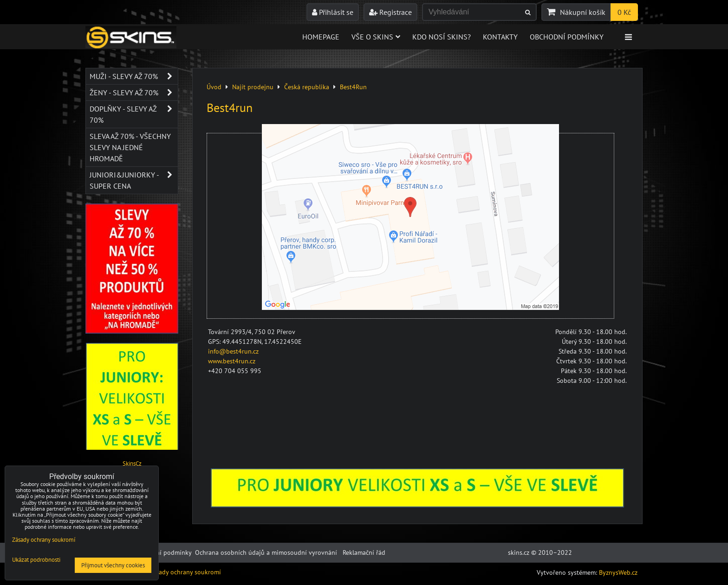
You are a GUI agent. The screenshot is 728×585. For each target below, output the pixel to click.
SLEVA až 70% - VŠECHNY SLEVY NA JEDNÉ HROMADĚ (130, 147)
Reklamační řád (364, 552)
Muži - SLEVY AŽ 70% (134, 76)
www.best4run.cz (232, 361)
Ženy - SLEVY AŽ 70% (134, 92)
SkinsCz (132, 463)
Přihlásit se (333, 12)
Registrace (390, 12)
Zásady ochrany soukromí (185, 572)
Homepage (321, 37)
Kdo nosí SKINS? (442, 37)
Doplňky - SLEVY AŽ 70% (134, 114)
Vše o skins (376, 37)
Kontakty (500, 37)
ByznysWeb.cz (618, 572)
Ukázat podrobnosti (36, 560)
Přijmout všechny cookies (113, 565)
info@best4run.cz (233, 351)
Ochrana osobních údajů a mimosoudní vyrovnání (266, 552)
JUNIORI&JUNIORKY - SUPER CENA (134, 180)
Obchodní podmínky (567, 37)
